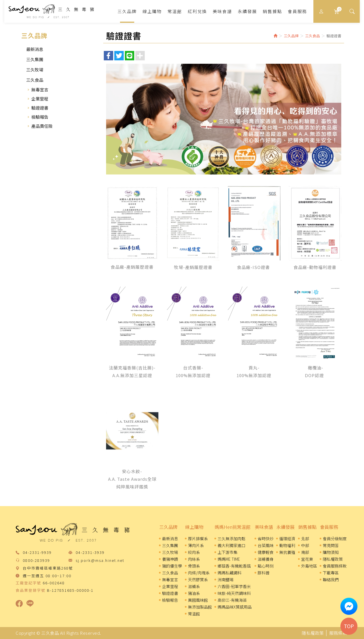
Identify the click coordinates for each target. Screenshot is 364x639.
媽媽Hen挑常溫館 (233, 527)
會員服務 (329, 527)
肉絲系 (194, 559)
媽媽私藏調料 (229, 573)
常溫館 (194, 614)
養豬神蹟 (170, 559)
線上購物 (194, 527)
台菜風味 (266, 545)
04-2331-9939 (37, 553)
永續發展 (286, 527)
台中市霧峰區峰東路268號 (48, 568)
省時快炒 (266, 539)
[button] (352, 11)
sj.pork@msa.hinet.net (100, 561)
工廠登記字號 (28, 583)
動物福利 (287, 545)
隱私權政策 (333, 559)
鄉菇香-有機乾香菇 (234, 566)
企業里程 (40, 99)
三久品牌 (168, 527)
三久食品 (51, 11)
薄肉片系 (196, 545)
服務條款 (338, 633)
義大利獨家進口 (231, 545)
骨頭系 (194, 566)
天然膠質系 (198, 580)
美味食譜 (264, 527)
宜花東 (307, 559)
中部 (305, 545)
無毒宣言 (40, 90)
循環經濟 (287, 539)
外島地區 (309, 566)
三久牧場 (35, 70)
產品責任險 (42, 126)
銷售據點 (307, 527)
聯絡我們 (331, 580)
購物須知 (331, 552)
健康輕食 (266, 552)
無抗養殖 (287, 552)
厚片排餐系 (198, 539)
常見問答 (331, 545)
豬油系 (194, 593)
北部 (305, 539)
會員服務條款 (335, 566)
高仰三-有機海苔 (232, 600)
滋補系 (194, 586)
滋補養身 (266, 559)
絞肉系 (194, 552)
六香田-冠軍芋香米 (234, 586)
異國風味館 (198, 600)
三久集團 (35, 59)
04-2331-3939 (90, 553)
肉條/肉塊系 (199, 573)
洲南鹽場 (226, 580)
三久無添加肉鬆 (231, 539)
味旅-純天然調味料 (234, 593)
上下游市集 (227, 552)
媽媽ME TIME (229, 559)
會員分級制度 (335, 539)
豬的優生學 (172, 566)
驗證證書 (40, 108)
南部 (305, 552)
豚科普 (264, 573)
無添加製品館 (200, 607)
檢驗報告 (40, 117)
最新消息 (35, 49)
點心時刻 (266, 566)
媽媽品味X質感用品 (235, 607)
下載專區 (331, 573)
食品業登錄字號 (31, 590)
